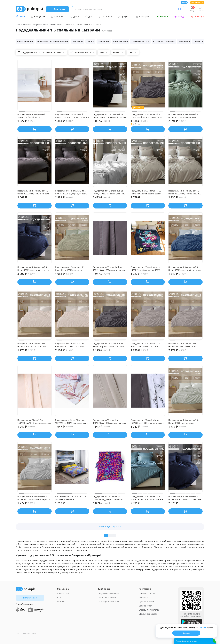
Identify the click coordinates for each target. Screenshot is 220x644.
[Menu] (57, 9)
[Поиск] (180, 9)
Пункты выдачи (146, 602)
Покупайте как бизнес (109, 593)
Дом (89, 17)
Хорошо (186, 633)
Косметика (105, 17)
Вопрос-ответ (145, 606)
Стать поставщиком (108, 598)
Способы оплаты (147, 593)
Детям (75, 17)
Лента (184, 2)
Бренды (180, 17)
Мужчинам (57, 17)
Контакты (62, 602)
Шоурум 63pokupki (148, 614)
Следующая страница (110, 527)
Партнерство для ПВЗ (108, 602)
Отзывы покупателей (149, 610)
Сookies (202, 628)
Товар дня (198, 17)
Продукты (124, 17)
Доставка (143, 598)
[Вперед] (114, 535)
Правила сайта (64, 593)
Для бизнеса (197, 2)
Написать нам (30, 598)
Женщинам (38, 17)
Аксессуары (143, 17)
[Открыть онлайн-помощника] (195, 641)
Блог (59, 598)
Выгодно (162, 17)
